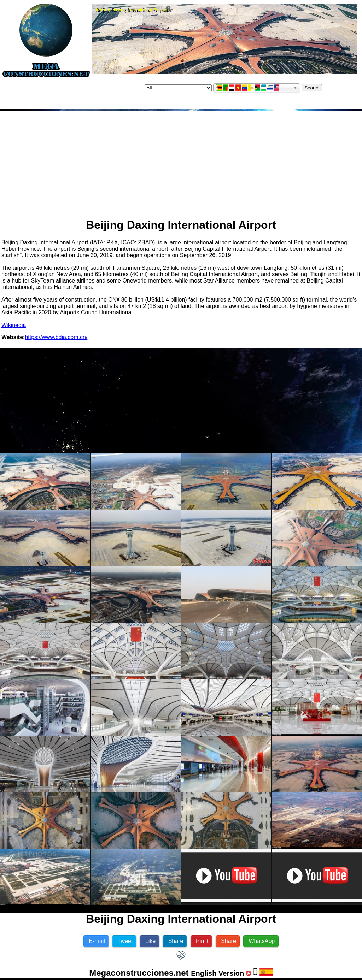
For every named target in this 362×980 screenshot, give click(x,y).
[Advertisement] (181, 162)
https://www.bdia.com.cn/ (56, 337)
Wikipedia (14, 325)
